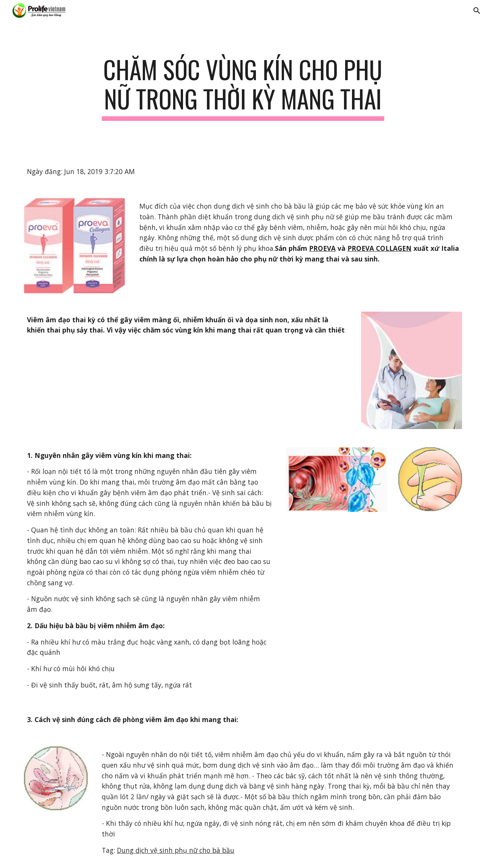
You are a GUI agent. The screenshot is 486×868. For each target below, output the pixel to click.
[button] (477, 11)
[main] (243, 88)
